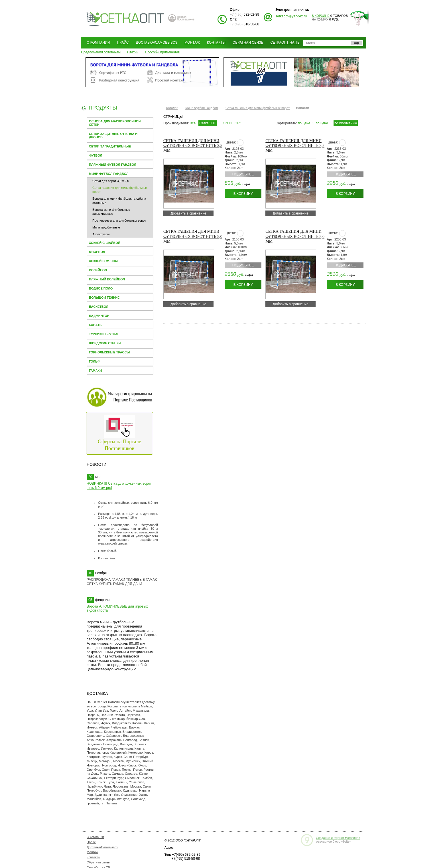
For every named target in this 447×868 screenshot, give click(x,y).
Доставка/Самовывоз (157, 43)
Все (193, 123)
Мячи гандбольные (106, 227)
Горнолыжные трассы (109, 352)
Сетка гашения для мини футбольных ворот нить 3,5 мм (295, 146)
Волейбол (98, 270)
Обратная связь (248, 43)
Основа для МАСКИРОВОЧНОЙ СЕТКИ (115, 123)
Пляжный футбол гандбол (113, 165)
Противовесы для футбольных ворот (119, 220)
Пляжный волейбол (107, 279)
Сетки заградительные (110, 146)
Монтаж (192, 43)
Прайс (123, 43)
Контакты (216, 43)
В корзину (243, 194)
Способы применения (162, 52)
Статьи (133, 52)
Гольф (95, 361)
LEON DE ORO (230, 123)
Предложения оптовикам (101, 52)
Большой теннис (104, 298)
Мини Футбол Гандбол (109, 174)
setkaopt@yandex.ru (291, 16)
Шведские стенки (105, 343)
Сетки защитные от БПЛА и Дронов (113, 135)
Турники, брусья (104, 334)
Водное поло (101, 288)
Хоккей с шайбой (105, 243)
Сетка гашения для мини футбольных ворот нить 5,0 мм (193, 236)
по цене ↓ (323, 123)
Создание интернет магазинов (338, 838)
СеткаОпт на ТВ (285, 43)
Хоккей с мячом (103, 261)
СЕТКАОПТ (125, 18)
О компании (98, 43)
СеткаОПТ (208, 123)
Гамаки (95, 371)
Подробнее (243, 174)
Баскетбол (99, 307)
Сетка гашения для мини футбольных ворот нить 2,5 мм (193, 146)
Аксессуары (101, 234)
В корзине (321, 16)
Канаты (96, 325)
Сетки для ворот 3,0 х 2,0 (111, 181)
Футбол (96, 155)
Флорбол (97, 252)
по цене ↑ (305, 123)
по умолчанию (346, 123)
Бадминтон (99, 316)
